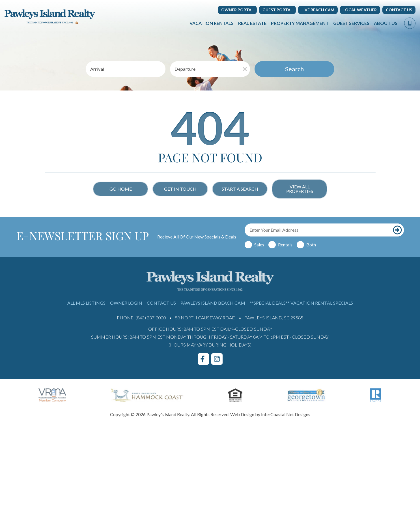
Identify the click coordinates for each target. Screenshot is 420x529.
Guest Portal (277, 10)
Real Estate (252, 23)
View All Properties (300, 189)
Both (311, 245)
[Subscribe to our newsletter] (398, 230)
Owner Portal (237, 10)
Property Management (300, 23)
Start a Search (240, 189)
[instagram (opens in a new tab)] (217, 359)
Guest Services (351, 23)
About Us (386, 23)
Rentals (285, 245)
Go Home (121, 189)
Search (294, 69)
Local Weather (360, 10)
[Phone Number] (410, 23)
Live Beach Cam (318, 10)
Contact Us (399, 10)
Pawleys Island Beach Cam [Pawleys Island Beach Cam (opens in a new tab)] (213, 303)
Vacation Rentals (212, 23)
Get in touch (180, 189)
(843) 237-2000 (151, 318)
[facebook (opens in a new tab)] (203, 359)
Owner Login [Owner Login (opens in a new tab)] (126, 303)
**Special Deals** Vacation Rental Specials (301, 303)
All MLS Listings (86, 303)
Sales (259, 245)
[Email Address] (318, 230)
